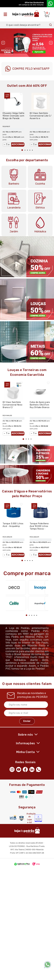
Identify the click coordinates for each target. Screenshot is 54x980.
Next (51, 43)
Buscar (51, 25)
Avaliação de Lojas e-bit (30, 818)
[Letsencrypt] (13, 817)
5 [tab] (32, 52)
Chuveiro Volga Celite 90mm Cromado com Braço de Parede (13, 116)
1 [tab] (22, 52)
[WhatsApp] (39, 769)
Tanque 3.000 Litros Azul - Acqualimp (13, 525)
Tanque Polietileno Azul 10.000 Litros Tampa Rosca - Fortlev (39, 527)
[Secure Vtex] (21, 818)
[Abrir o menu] (6, 14)
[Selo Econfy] (38, 818)
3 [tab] (27, 52)
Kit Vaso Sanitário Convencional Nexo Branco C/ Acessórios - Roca (12, 406)
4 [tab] (30, 52)
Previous (3, 43)
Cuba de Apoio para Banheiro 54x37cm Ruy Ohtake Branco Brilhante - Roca (40, 406)
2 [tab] (24, 52)
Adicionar (18, 144)
